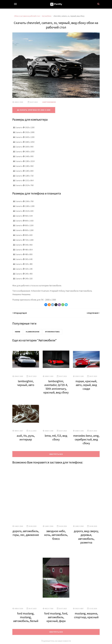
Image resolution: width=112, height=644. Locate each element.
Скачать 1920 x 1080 (24, 132)
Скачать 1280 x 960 (23, 166)
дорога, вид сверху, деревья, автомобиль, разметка (86, 537)
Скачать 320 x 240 (23, 269)
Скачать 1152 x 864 (23, 180)
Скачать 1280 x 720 (23, 176)
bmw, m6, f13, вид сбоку (56, 437)
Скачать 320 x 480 (23, 264)
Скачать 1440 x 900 (23, 156)
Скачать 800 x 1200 (23, 225)
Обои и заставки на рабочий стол (27, 16)
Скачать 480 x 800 (23, 254)
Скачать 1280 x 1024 (24, 161)
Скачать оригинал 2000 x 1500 (34, 110)
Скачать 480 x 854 (23, 249)
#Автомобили (49, 102)
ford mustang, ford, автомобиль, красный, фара (56, 617)
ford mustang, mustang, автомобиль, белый (26, 617)
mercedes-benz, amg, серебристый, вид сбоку (86, 439)
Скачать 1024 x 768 (23, 185)
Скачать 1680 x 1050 (24, 142)
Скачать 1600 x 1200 (24, 137)
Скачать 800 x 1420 (23, 221)
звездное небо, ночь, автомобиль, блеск (56, 535)
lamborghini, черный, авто (26, 383)
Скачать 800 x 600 (23, 235)
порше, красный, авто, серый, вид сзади (86, 385)
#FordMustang (52, 332)
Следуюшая (93, 313)
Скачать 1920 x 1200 (24, 127)
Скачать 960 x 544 (23, 216)
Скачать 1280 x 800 (23, 171)
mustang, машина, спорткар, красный (86, 615)
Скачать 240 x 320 (23, 278)
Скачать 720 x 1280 (23, 240)
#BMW (18, 332)
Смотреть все (56, 454)
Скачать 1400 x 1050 (24, 151)
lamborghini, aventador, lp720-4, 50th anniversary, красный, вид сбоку (56, 387)
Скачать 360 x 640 (23, 259)
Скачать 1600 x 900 (23, 147)
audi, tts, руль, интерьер (26, 437)
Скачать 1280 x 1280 (24, 206)
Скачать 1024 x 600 (23, 211)
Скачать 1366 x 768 (23, 201)
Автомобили (47, 16)
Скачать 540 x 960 (23, 245)
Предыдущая (20, 313)
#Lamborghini (33, 332)
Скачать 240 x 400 (23, 274)
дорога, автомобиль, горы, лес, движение (26, 533)
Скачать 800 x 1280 (23, 230)
